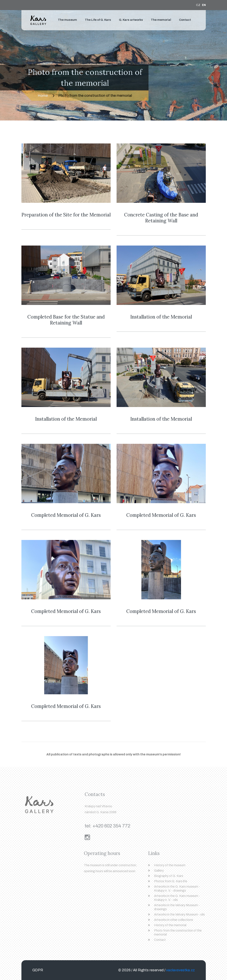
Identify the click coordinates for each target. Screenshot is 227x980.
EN (204, 5)
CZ (198, 5)
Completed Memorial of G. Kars (66, 515)
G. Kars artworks (131, 20)
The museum (67, 20)
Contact (185, 20)
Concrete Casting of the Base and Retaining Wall (161, 218)
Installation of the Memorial (161, 317)
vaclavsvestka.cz (181, 970)
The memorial (161, 20)
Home (43, 96)
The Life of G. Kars (98, 20)
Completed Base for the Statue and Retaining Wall (66, 320)
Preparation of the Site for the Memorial (66, 215)
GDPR (38, 970)
